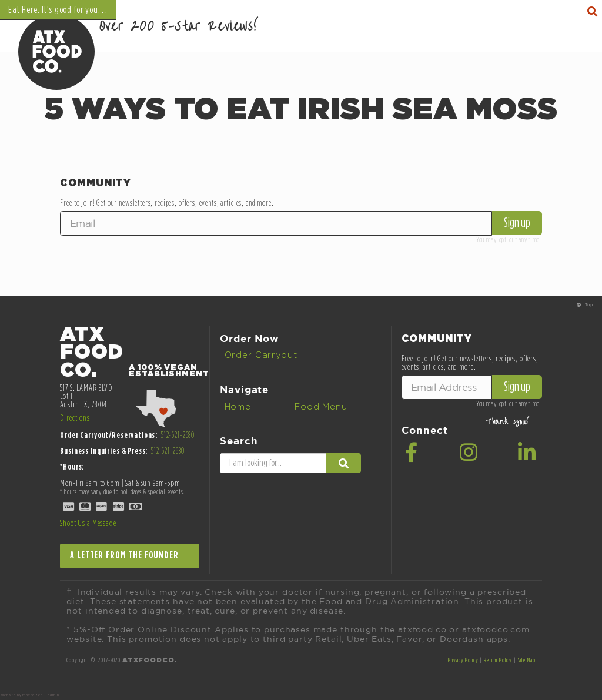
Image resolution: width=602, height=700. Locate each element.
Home (238, 407)
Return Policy (498, 660)
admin (53, 695)
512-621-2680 (178, 435)
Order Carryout (261, 355)
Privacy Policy (463, 660)
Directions (75, 418)
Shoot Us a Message (88, 523)
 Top (585, 305)
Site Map (527, 660)
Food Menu (321, 407)
